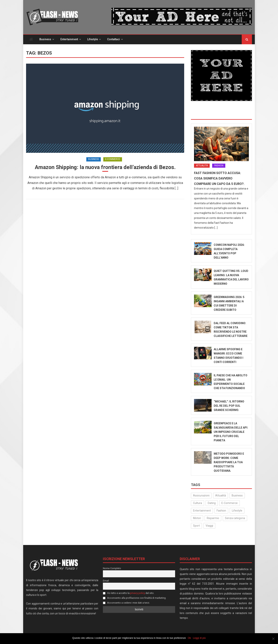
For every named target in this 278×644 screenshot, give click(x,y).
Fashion (219, 166)
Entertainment (69, 39)
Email (106, 581)
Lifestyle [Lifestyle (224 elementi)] (237, 511)
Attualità (202, 166)
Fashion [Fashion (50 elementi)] (221, 511)
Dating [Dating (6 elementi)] (212, 503)
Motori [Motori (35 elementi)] (197, 518)
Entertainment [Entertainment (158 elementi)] (202, 511)
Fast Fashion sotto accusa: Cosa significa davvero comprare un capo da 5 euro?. (219, 179)
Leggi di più (199, 638)
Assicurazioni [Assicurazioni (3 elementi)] (201, 495)
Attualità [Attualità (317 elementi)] (221, 495)
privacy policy (138, 593)
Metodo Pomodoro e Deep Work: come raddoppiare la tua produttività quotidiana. (229, 462)
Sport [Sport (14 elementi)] (196, 526)
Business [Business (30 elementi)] (237, 495)
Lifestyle (93, 39)
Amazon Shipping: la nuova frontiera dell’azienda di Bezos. (105, 167)
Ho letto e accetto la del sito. (129, 593)
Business (45, 39)
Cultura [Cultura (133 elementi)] (197, 503)
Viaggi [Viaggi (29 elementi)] (209, 526)
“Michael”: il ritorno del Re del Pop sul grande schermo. (229, 406)
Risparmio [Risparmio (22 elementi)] (213, 518)
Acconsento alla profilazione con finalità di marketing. (135, 598)
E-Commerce (113, 159)
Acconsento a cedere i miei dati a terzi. (126, 603)
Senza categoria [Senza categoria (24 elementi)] (235, 518)
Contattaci (114, 39)
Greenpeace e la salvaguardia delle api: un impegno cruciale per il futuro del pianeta (231, 432)
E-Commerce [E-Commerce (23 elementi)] (230, 503)
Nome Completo (112, 568)
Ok (189, 638)
